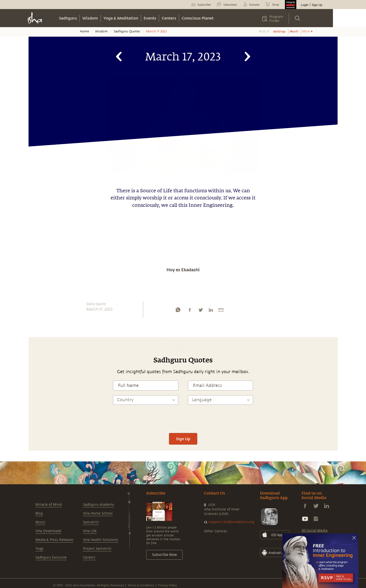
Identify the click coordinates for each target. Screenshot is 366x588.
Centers (169, 18)
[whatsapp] (178, 311)
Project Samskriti (97, 549)
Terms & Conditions (141, 585)
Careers (89, 557)
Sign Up (317, 5)
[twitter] (200, 311)
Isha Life (90, 531)
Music (40, 522)
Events (150, 18)
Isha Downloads (48, 531)
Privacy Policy (167, 585)
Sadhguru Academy (98, 505)
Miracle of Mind (49, 505)
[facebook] (190, 311)
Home (85, 31)
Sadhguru (68, 18)
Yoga (39, 549)
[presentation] (183, 419)
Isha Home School (98, 513)
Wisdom (90, 18)
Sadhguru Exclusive (51, 557)
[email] (221, 311)
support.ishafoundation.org (231, 522)
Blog (39, 513)
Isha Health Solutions (101, 540)
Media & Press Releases (54, 540)
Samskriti (91, 522)
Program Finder (276, 19)
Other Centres (216, 531)
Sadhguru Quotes (127, 31)
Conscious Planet (198, 18)
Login (305, 5)
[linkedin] (211, 311)
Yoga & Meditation (121, 18)
